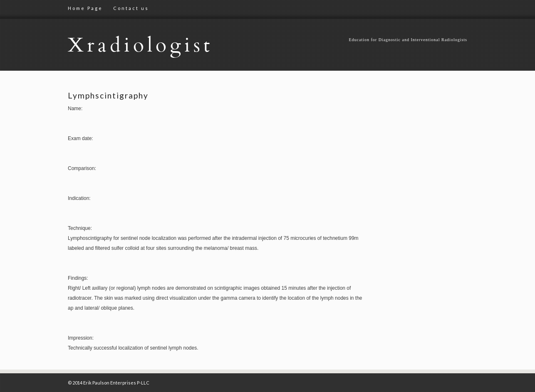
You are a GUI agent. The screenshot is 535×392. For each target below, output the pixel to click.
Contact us (131, 8)
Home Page (85, 8)
